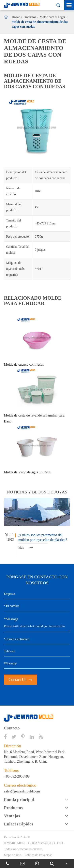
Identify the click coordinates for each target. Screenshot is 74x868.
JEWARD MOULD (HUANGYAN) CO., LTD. (34, 843)
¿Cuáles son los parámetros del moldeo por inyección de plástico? (43, 537)
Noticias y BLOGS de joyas (37, 492)
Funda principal (19, 800)
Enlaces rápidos (19, 824)
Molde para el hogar (52, 17)
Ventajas (12, 816)
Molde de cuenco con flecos (24, 364)
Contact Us (21, 680)
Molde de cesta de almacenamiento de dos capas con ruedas (40, 24)
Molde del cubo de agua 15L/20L (28, 472)
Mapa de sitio (13, 855)
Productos (30, 17)
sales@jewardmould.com (22, 791)
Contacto (12, 728)
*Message (11, 619)
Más (26, 548)
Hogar (16, 17)
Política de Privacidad (38, 855)
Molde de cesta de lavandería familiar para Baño (34, 418)
